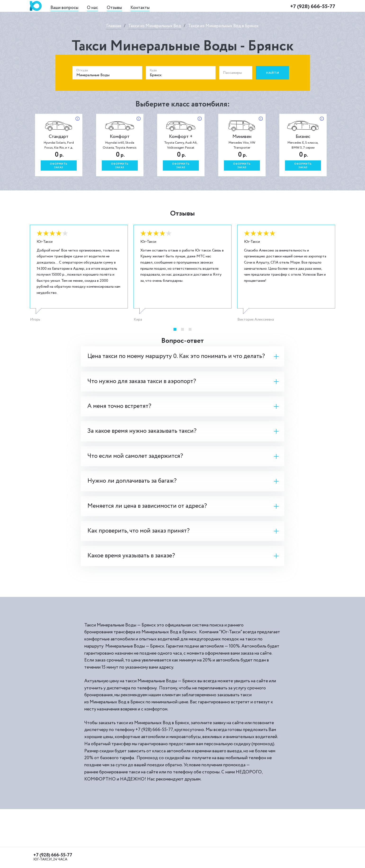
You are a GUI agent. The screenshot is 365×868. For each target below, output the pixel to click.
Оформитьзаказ (59, 166)
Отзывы (114, 8)
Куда (153, 70)
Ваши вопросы (64, 8)
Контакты (140, 8)
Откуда (82, 70)
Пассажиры (232, 73)
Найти (273, 73)
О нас (92, 8)
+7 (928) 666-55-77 (313, 7)
